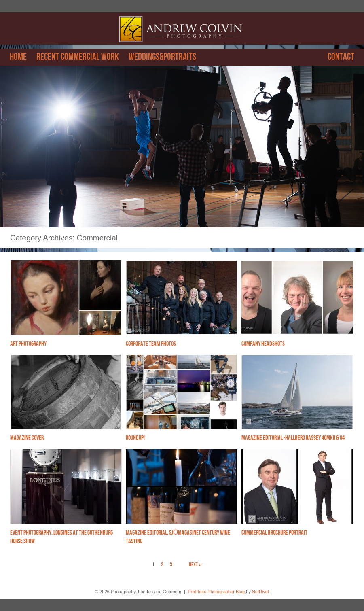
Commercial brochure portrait (274, 533)
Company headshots (263, 344)
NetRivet (260, 592)
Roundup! (135, 438)
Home (18, 57)
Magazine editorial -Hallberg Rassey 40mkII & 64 (293, 438)
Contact (341, 57)
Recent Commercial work (78, 57)
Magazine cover (27, 438)
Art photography (28, 344)
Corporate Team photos (151, 344)
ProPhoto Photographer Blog (216, 592)
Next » (195, 565)
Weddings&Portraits (162, 57)
